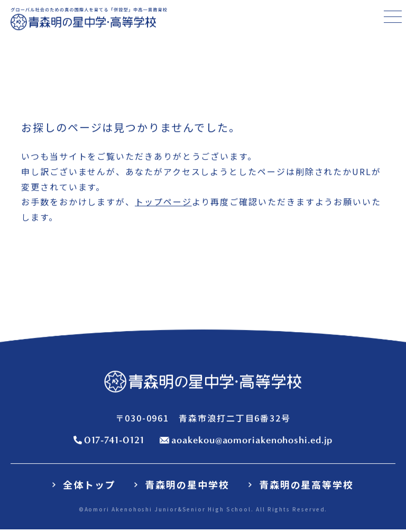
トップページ (163, 203)
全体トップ (89, 485)
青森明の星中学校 (187, 485)
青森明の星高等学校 (306, 485)
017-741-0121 (114, 441)
